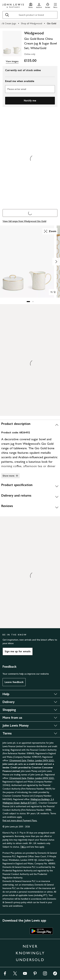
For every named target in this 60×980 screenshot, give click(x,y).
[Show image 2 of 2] (56, 262)
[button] (55, 5)
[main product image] (12, 44)
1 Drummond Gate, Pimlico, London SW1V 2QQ (32, 761)
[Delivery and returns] (30, 497)
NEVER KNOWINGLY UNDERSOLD (30, 953)
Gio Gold (52, 23)
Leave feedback (14, 682)
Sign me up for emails (18, 651)
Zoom (50, 231)
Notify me (30, 101)
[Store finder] (31, 5)
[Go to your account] (39, 5)
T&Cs (23, 847)
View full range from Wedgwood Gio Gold (24, 221)
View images (12, 61)
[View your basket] (48, 5)
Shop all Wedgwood (32, 23)
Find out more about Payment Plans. (20, 821)
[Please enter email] (30, 89)
